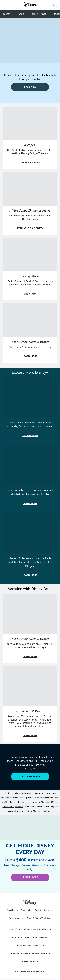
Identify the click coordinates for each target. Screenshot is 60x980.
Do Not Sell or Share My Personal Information (30, 953)
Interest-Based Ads (30, 961)
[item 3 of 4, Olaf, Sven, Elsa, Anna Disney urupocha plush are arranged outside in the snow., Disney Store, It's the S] (30, 269)
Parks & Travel (38, 14)
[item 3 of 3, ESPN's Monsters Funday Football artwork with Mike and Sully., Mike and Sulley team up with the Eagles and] (30, 547)
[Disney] (30, 5)
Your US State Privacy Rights (38, 937)
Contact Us (49, 910)
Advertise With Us (16, 918)
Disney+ (8, 14)
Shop (21, 14)
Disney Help (26, 910)
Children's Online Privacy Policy (30, 945)
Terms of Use (15, 929)
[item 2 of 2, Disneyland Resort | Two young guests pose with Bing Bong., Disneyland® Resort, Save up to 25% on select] (30, 704)
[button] (4, 5)
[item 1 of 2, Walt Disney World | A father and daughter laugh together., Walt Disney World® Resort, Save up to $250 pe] (30, 628)
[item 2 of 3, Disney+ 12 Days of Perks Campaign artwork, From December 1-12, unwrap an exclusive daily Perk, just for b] (30, 477)
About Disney (12, 910)
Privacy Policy (16, 937)
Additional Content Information (37, 929)
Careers (38, 910)
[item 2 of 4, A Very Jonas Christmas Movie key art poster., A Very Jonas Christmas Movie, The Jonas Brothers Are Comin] (30, 203)
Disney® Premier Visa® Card (39, 918)
